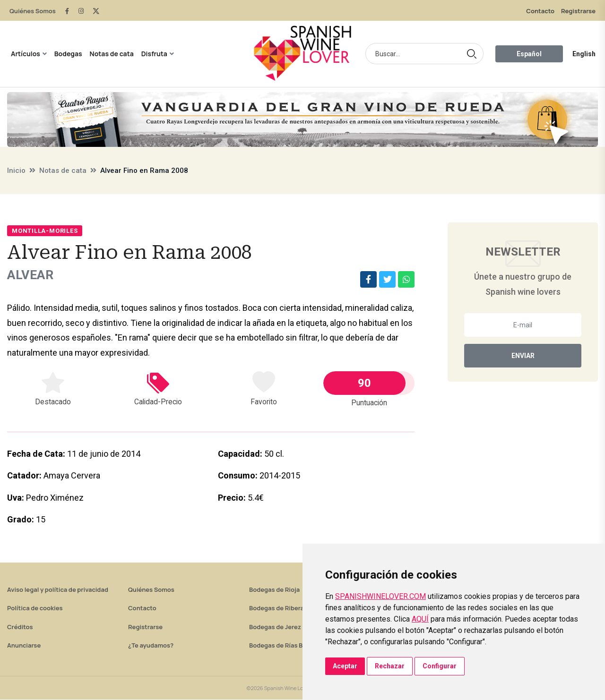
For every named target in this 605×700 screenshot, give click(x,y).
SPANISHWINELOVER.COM (380, 596)
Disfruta (154, 54)
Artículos (26, 54)
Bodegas (68, 54)
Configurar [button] (440, 666)
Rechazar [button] (390, 666)
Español (529, 54)
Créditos (20, 627)
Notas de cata (112, 54)
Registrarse (578, 11)
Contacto (540, 11)
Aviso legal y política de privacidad (58, 590)
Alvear (33, 275)
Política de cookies (35, 608)
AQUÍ (420, 619)
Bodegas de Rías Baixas (284, 646)
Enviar (523, 356)
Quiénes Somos (33, 11)
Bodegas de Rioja (274, 590)
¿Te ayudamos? (151, 646)
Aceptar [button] (345, 666)
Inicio (16, 171)
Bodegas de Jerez (275, 627)
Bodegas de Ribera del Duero (291, 608)
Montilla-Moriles (45, 231)
